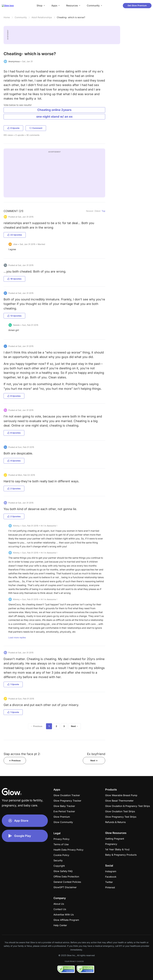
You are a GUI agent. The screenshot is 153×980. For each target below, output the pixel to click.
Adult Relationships (42, 17)
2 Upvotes (14, 489)
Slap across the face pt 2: (22, 754)
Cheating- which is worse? (71, 17)
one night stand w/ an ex (54, 117)
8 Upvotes (14, 396)
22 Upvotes (15, 235)
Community (21, 17)
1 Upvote (13, 684)
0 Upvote (13, 128)
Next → (75, 726)
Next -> (94, 760)
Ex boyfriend (96, 754)
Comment (36, 128)
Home (7, 17)
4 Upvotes (14, 461)
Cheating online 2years (54, 110)
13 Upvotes (14, 316)
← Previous (36, 726)
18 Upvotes (14, 279)
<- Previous (15, 760)
